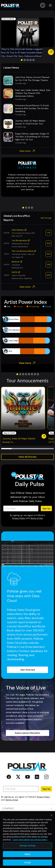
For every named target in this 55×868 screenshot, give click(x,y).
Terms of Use (37, 518)
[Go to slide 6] (32, 374)
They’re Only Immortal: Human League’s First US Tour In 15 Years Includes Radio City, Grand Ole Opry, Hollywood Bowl (22, 53)
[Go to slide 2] (25, 60)
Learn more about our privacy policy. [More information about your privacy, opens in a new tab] (30, 840)
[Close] (51, 815)
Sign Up (46, 508)
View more (27, 151)
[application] (27, 335)
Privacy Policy (19, 518)
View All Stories (27, 457)
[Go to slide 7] (35, 374)
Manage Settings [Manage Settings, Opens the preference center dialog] (27, 846)
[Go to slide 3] (28, 60)
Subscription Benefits (27, 733)
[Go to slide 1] (22, 60)
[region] (27, 840)
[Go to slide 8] (38, 374)
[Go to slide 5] (33, 60)
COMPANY (27, 808)
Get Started (28, 670)
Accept (28, 862)
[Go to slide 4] (31, 60)
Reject (28, 854)
